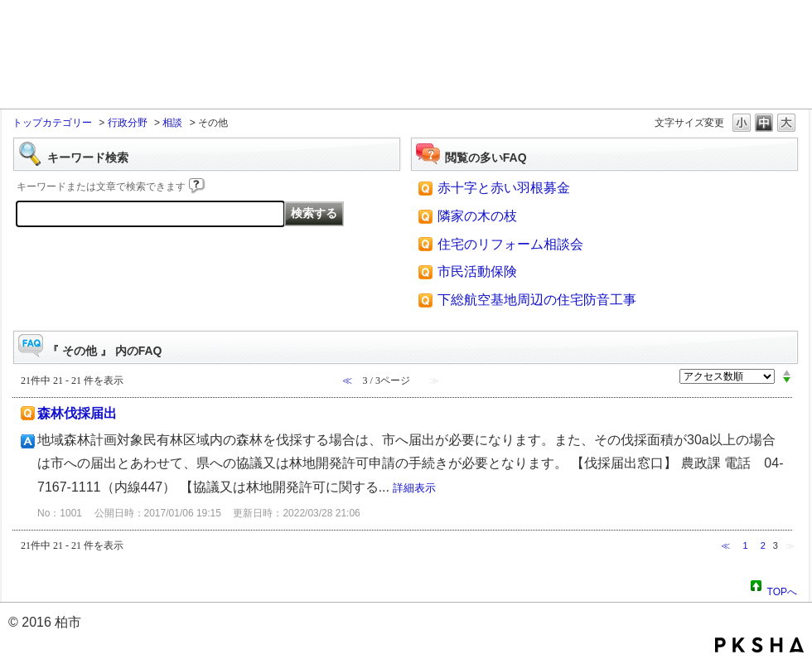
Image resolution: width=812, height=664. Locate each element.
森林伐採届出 (77, 413)
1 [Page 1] (745, 545)
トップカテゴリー (52, 123)
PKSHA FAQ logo (759, 645)
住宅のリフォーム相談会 (510, 244)
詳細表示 (414, 488)
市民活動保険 (477, 271)
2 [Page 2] (763, 545)
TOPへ (782, 589)
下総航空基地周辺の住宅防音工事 (537, 300)
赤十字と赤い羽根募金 (504, 188)
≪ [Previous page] (725, 545)
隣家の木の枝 (477, 216)
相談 (172, 123)
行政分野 (128, 123)
